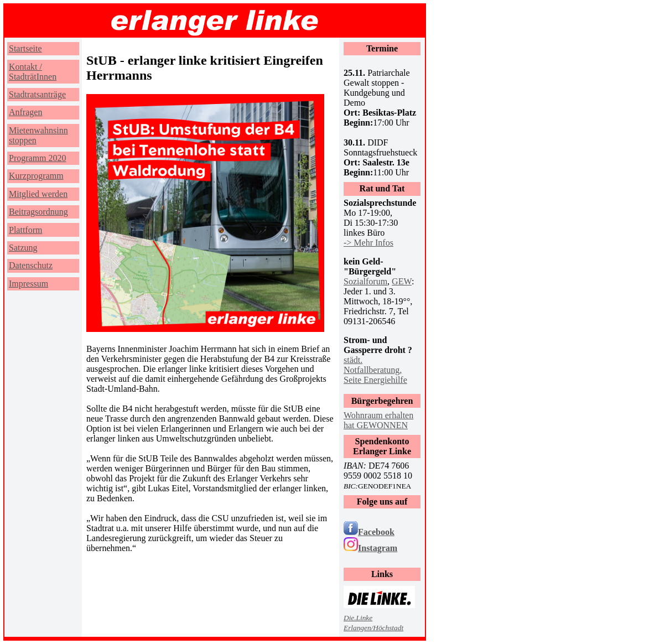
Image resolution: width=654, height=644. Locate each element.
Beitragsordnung (38, 212)
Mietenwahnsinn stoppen (38, 135)
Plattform (25, 230)
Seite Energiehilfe (375, 380)
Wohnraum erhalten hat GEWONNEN (378, 420)
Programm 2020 (38, 158)
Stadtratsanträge (37, 94)
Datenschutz (31, 265)
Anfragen (25, 112)
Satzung (23, 248)
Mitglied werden (38, 194)
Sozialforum (365, 281)
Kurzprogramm (36, 176)
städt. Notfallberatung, (373, 365)
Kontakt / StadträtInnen (33, 72)
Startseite (25, 48)
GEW (402, 281)
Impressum (28, 284)
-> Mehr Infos (368, 243)
